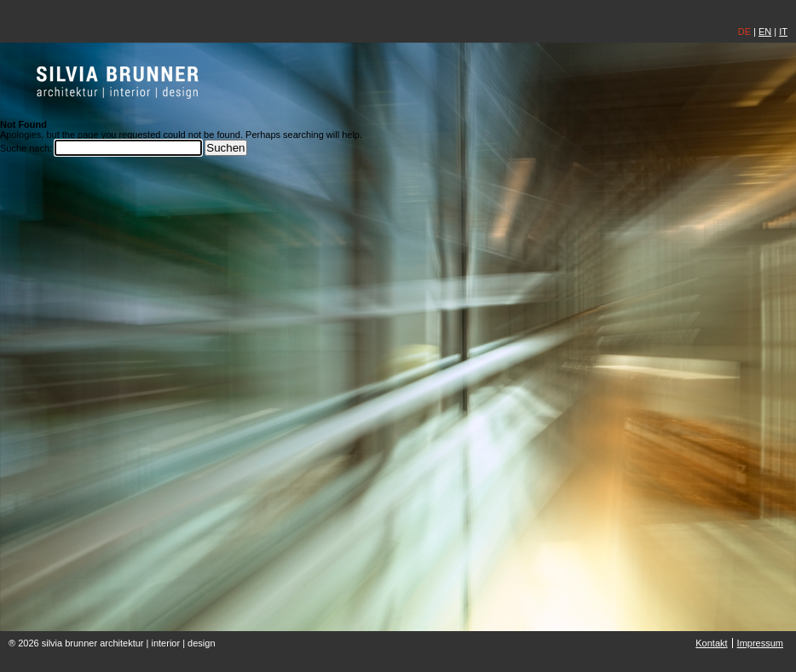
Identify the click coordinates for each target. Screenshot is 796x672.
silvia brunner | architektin (118, 82)
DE (744, 32)
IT (783, 32)
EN (765, 32)
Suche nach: (26, 148)
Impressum (760, 643)
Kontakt (711, 643)
